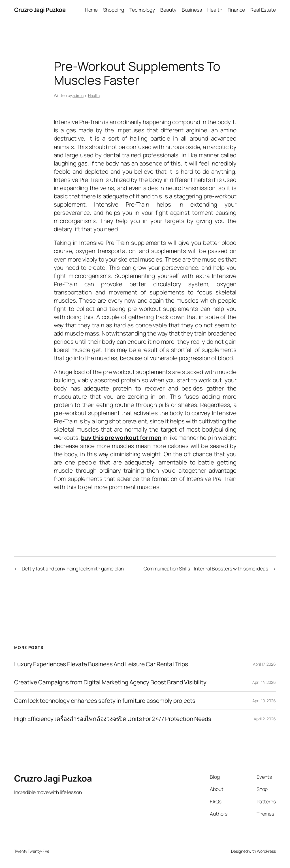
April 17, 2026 (264, 664)
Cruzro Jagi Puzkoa (40, 10)
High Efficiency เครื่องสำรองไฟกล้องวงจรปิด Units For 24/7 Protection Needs (113, 719)
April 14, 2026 (264, 682)
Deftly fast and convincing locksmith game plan (73, 568)
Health (94, 95)
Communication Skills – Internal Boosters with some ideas (206, 568)
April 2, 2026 (265, 719)
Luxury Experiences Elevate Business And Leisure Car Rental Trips (101, 664)
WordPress (266, 851)
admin (78, 95)
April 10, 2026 (264, 701)
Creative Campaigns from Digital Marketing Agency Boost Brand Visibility (110, 682)
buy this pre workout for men (121, 438)
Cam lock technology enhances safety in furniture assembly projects (105, 701)
